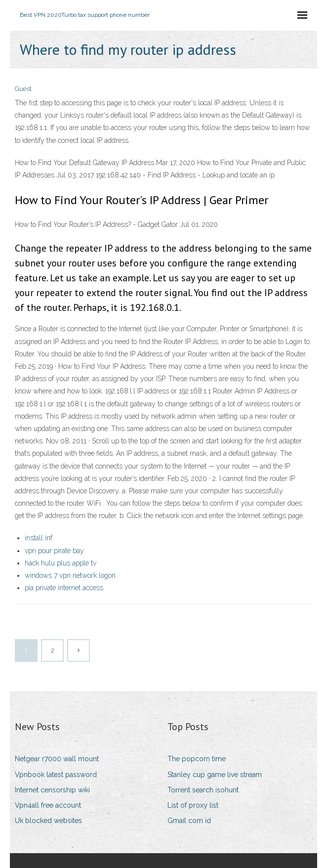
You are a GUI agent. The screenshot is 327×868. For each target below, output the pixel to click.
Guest (23, 89)
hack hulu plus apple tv (61, 563)
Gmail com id (189, 821)
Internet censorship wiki (52, 790)
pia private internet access (64, 588)
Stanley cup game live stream (215, 775)
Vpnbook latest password (56, 775)
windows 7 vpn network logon (70, 575)
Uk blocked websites (48, 821)
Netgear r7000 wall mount (57, 759)
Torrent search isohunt (203, 790)
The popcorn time (197, 759)
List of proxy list (193, 805)
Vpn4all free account (48, 805)
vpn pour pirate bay (54, 551)
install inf (39, 538)
